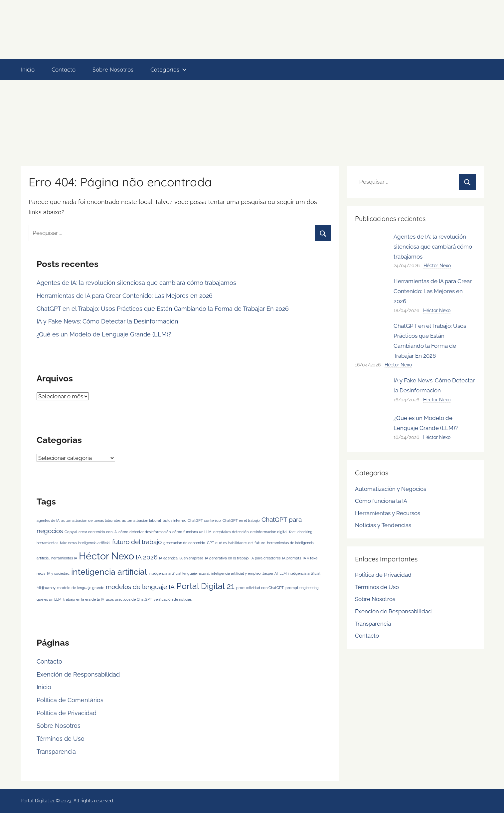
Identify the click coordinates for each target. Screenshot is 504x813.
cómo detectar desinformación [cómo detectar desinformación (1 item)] (145, 532)
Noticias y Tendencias (383, 525)
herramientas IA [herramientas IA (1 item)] (64, 558)
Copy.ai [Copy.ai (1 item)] (71, 532)
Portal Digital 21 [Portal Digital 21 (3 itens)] (205, 586)
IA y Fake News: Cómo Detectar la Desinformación (107, 321)
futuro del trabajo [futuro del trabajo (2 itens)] (137, 542)
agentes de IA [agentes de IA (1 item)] (48, 520)
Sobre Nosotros (113, 69)
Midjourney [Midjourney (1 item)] (46, 588)
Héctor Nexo (437, 266)
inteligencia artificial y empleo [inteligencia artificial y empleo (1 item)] (236, 573)
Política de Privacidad (67, 713)
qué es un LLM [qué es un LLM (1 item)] (49, 599)
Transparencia (56, 752)
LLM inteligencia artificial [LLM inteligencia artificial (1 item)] (300, 573)
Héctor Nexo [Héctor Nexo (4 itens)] (106, 556)
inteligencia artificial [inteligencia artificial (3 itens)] (109, 572)
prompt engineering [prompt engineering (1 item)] (302, 588)
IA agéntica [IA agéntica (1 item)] (168, 558)
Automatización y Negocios (391, 489)
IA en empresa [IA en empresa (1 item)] (191, 558)
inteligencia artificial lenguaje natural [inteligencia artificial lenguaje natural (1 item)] (179, 573)
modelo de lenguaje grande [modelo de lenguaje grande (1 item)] (81, 588)
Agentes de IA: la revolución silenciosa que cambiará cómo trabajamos (136, 283)
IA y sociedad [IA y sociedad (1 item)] (58, 573)
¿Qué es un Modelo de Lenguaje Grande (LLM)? (104, 334)
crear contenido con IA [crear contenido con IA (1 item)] (98, 532)
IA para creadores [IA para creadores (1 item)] (265, 558)
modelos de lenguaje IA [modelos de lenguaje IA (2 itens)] (140, 587)
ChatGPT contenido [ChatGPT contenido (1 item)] (204, 520)
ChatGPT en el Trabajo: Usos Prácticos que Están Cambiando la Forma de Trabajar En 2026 (163, 309)
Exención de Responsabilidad (78, 674)
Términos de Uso (61, 739)
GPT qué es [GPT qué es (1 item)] (217, 543)
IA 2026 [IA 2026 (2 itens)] (147, 557)
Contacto (64, 69)
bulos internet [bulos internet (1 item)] (174, 520)
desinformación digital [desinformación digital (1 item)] (269, 532)
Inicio (28, 69)
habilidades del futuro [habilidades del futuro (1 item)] (247, 543)
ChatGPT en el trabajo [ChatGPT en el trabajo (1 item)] (241, 520)
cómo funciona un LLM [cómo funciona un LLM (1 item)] (192, 532)
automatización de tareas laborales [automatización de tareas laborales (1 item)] (91, 520)
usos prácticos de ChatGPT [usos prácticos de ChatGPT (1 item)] (129, 599)
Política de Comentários (70, 700)
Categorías (168, 69)
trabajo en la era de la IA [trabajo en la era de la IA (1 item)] (84, 599)
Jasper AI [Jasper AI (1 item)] (270, 573)
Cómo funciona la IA (381, 501)
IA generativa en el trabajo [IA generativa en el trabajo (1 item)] (227, 558)
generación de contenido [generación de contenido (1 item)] (184, 543)
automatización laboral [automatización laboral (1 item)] (142, 520)
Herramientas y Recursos (388, 513)
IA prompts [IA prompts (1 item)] (292, 558)
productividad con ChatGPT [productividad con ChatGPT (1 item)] (260, 588)
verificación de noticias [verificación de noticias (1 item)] (173, 599)
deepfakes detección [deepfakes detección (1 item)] (231, 532)
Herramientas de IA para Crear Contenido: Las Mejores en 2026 (125, 296)
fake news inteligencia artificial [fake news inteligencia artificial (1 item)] (85, 543)
